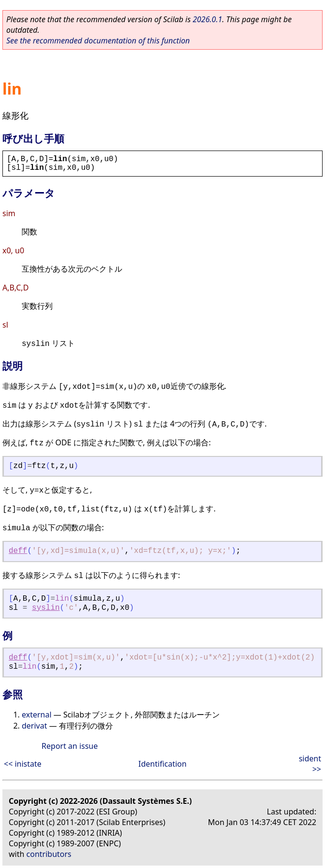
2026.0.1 (207, 19)
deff (18, 551)
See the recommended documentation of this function (98, 41)
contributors (49, 854)
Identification (163, 764)
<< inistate (23, 764)
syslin (46, 608)
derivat (34, 726)
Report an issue (70, 746)
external (37, 715)
